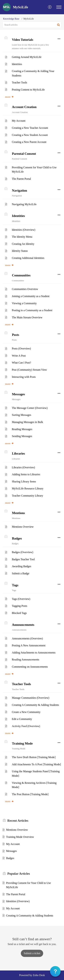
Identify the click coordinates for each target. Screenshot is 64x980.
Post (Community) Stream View (29, 370)
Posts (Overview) (21, 348)
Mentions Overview (23, 527)
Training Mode (22, 743)
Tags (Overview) (21, 599)
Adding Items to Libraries (26, 474)
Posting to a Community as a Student (32, 310)
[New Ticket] (32, 953)
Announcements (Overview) (27, 638)
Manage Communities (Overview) (31, 698)
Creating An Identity (23, 244)
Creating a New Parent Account (29, 142)
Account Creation (24, 107)
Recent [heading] (18, 821)
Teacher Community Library (27, 496)
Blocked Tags (19, 613)
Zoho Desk (39, 975)
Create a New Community (26, 712)
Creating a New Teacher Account (30, 128)
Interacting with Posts (24, 377)
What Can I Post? (21, 363)
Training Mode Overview (20, 837)
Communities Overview (25, 289)
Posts (16, 335)
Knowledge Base (11, 19)
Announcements (23, 625)
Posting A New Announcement (29, 645)
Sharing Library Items (24, 482)
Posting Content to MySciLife (28, 90)
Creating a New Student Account (30, 135)
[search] (32, 25)
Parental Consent (24, 154)
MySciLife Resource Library (28, 488)
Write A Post (19, 356)
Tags (15, 585)
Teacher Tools (19, 82)
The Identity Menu (22, 237)
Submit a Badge (20, 573)
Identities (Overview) (23, 230)
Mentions (18, 513)
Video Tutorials (23, 40)
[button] (50, 7)
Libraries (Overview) (23, 467)
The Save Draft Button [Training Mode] (34, 757)
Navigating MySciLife (24, 204)
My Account (19, 121)
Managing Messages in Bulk (27, 422)
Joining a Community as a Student (31, 296)
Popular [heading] (19, 874)
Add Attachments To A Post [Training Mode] (36, 764)
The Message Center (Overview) (30, 408)
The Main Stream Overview (27, 317)
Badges (17, 538)
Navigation (20, 191)
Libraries (18, 453)
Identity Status (20, 251)
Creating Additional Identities (28, 258)
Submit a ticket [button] (32, 953)
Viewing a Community (24, 303)
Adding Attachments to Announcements (34, 653)
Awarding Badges (22, 566)
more (9, 97)
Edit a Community (22, 719)
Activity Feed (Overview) (26, 726)
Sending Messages (22, 436)
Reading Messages (22, 429)
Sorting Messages (21, 415)
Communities (21, 275)
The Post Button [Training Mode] (30, 794)
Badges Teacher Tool (23, 559)
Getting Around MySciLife (27, 57)
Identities (17, 64)
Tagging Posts (19, 606)
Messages (18, 394)
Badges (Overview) (22, 552)
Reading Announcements (25, 660)
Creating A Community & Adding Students (35, 705)
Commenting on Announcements (30, 667)
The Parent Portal (21, 179)
